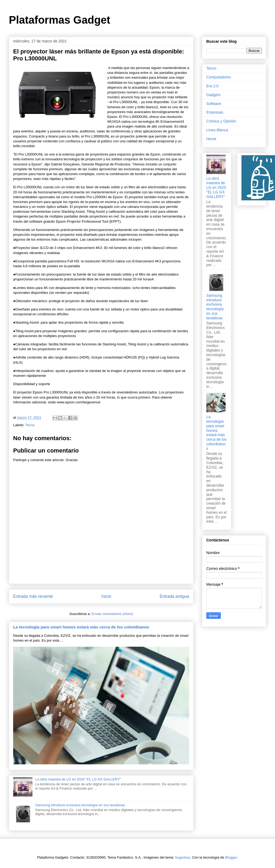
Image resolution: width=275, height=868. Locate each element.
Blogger (231, 857)
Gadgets (213, 95)
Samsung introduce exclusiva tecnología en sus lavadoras (80, 805)
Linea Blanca (217, 130)
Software (214, 104)
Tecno (30, 425)
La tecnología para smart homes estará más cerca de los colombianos (81, 627)
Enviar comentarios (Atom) (112, 614)
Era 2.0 (212, 86)
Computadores (219, 77)
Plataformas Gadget (60, 20)
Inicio (106, 596)
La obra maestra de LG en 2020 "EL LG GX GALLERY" (78, 779)
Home (211, 139)
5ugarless (183, 857)
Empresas (215, 112)
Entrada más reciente (33, 596)
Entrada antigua (174, 596)
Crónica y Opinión (221, 121)
